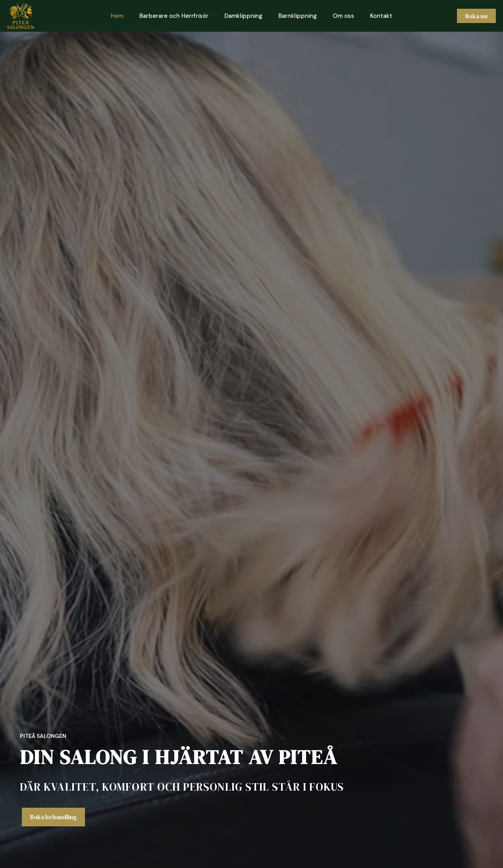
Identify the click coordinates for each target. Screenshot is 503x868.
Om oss (343, 16)
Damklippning (243, 16)
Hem (117, 16)
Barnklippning (298, 16)
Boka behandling (53, 817)
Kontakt (381, 16)
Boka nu (476, 16)
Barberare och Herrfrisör (174, 16)
